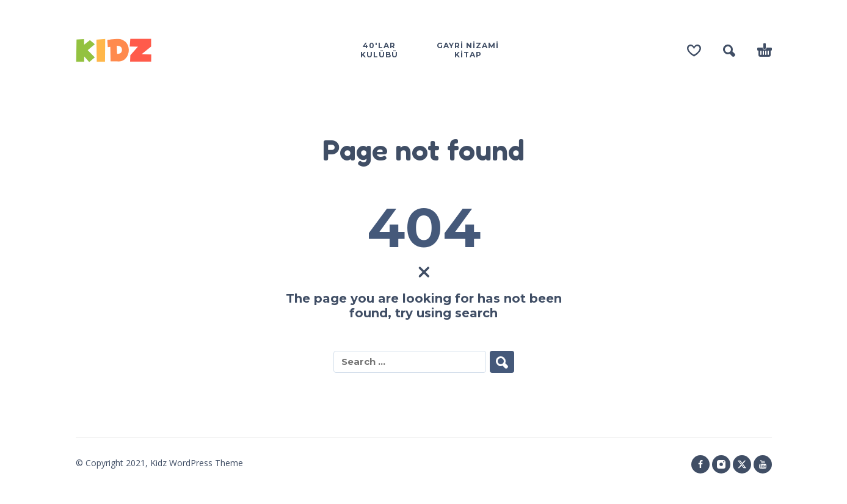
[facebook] (700, 464)
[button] (729, 51)
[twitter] (742, 464)
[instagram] (721, 464)
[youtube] (763, 464)
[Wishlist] (694, 51)
